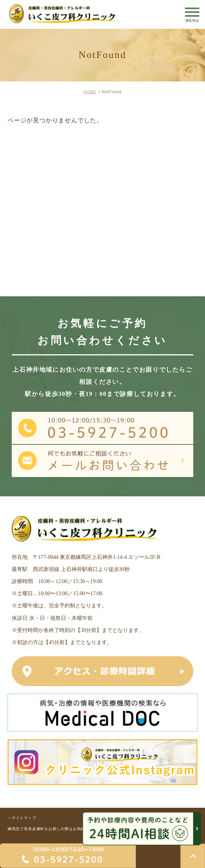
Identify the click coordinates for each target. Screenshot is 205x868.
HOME (90, 92)
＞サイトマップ (22, 817)
